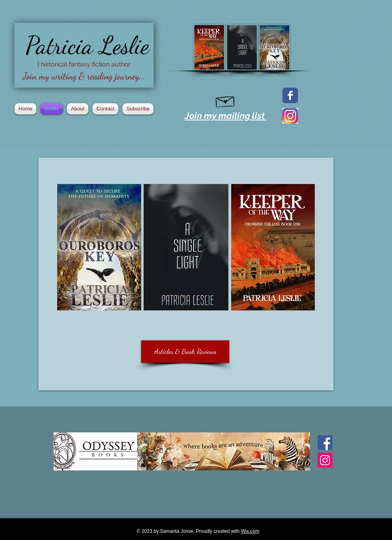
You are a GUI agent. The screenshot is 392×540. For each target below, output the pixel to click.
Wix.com (250, 531)
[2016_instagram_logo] (290, 116)
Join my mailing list (226, 116)
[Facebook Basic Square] (325, 443)
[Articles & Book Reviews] (185, 352)
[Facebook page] (290, 95)
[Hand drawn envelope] (225, 100)
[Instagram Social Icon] (325, 460)
